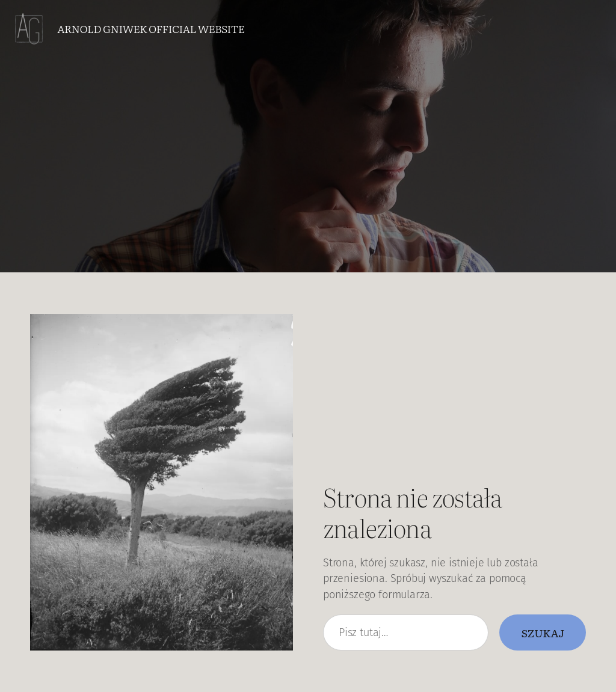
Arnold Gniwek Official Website (151, 28)
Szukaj (543, 632)
